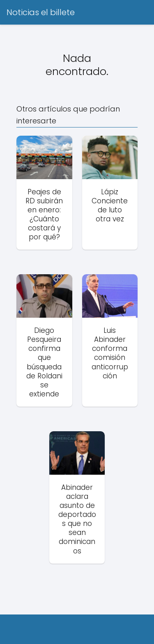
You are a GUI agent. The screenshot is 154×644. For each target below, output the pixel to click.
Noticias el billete (41, 12)
